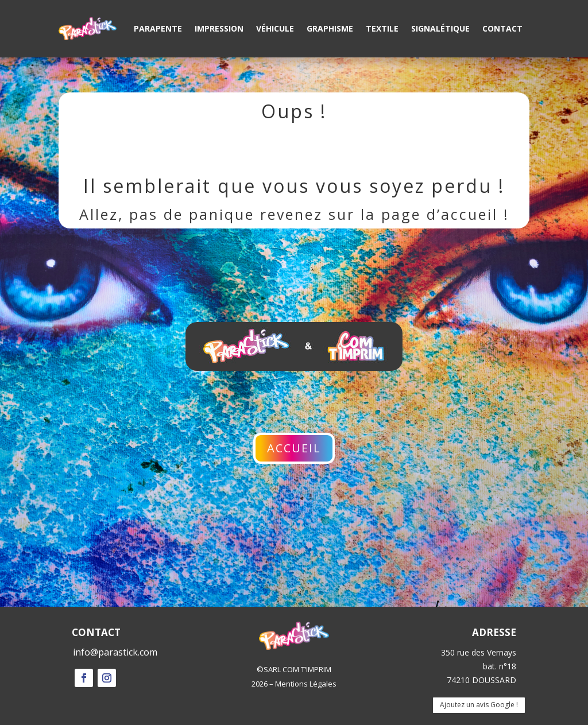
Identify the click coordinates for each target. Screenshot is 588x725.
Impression (219, 28)
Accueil (294, 448)
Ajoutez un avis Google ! (479, 705)
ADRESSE (494, 632)
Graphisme (330, 28)
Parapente (158, 28)
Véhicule (275, 28)
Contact (502, 28)
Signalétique (440, 28)
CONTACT (96, 632)
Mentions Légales (306, 684)
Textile (382, 28)
